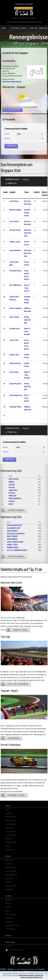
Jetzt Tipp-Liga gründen (18, 684)
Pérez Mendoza (15, 499)
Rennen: (7, 138)
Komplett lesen (20, 630)
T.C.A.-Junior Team (12, 925)
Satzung (8, 907)
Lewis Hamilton (15, 251)
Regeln (8, 846)
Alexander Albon (15, 407)
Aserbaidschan (12, 179)
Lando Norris (14, 201)
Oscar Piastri (14, 222)
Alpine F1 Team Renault (27, 332)
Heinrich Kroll (13, 548)
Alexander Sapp (14, 528)
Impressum (34, 969)
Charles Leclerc (15, 242)
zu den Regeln (13, 738)
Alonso (12, 501)
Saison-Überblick (11, 875)
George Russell (15, 230)
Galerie (8, 911)
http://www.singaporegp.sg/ (12, 82)
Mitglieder (9, 900)
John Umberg (12, 539)
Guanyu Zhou (14, 355)
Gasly (11, 504)
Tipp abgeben (10, 824)
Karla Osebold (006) (15, 542)
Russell (12, 493)
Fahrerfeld (9, 879)
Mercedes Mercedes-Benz (28, 233)
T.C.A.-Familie (10, 929)
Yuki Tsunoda (14, 317)
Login (7, 810)
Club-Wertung (10, 914)
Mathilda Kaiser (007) (16, 534)
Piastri (12, 488)
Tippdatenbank (11, 842)
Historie (8, 903)
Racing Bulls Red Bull (27, 320)
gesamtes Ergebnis (16, 510)
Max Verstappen (15, 210)
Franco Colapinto (16, 308)
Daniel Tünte (12, 545)
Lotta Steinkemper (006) (17, 550)
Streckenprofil (14, 110)
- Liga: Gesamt (11, 835)
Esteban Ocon (14, 329)
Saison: (7, 134)
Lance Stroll (14, 340)
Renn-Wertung (11, 817)
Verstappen (14, 479)
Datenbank (9, 889)
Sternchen (9, 922)
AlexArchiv (9, 864)
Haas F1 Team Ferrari (27, 288)
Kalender (9, 882)
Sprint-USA (12, 183)
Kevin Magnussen (16, 395)
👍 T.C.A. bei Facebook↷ (14, 950)
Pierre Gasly (14, 372)
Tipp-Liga (9, 828)
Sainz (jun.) (13, 490)
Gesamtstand (10, 821)
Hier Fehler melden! (25, 8)
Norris (11, 482)
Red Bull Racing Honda (27, 213)
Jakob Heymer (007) (14, 525)
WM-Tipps (9, 918)
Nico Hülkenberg (15, 285)
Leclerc (12, 485)
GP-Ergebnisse (11, 868)
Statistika (9, 850)
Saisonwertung (11, 871)
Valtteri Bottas (15, 363)
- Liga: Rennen (10, 832)
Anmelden (9, 813)
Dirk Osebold (12, 531)
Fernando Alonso (15, 271)
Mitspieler (9, 839)
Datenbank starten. (16, 795)
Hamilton (12, 496)
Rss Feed (8, 946)
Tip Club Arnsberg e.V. (21, 969)
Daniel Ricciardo (15, 384)
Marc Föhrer (12, 536)
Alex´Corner (9, 860)
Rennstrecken (10, 886)
